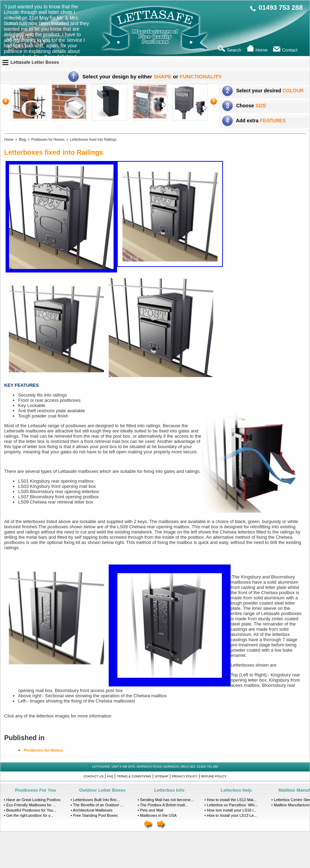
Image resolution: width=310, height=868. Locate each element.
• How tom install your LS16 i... (230, 810)
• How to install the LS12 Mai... (230, 800)
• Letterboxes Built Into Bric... (95, 800)
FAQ (110, 776)
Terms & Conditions (134, 776)
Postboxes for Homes (48, 140)
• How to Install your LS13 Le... (231, 815)
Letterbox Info (169, 790)
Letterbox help (236, 790)
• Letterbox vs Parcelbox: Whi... (231, 805)
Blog (22, 140)
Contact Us (94, 776)
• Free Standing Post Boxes (94, 815)
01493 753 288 (281, 7)
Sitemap (162, 776)
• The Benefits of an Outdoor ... (97, 805)
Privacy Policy (185, 776)
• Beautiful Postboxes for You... (30, 810)
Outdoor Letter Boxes (102, 790)
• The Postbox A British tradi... (163, 805)
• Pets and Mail (150, 810)
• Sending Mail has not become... (166, 800)
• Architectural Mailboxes (92, 810)
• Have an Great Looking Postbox (32, 800)
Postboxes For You (35, 790)
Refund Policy (214, 776)
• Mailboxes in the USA (157, 815)
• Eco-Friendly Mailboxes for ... (30, 805)
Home (9, 140)
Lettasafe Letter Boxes (35, 62)
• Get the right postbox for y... (29, 815)
